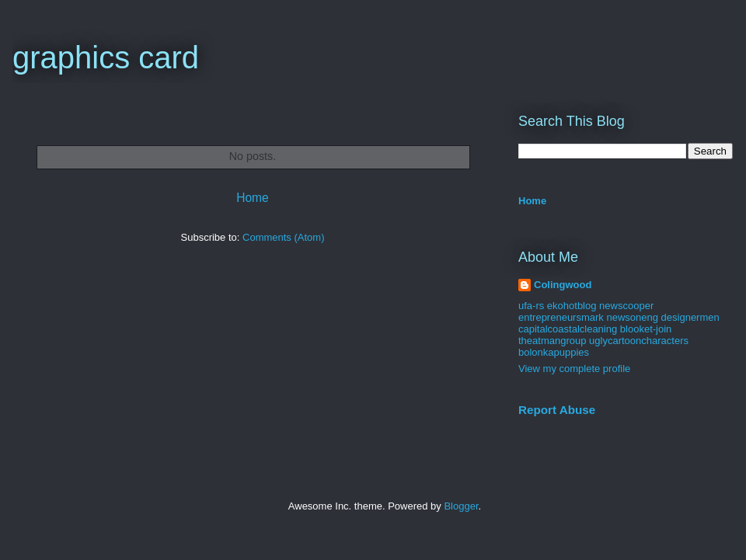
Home (253, 198)
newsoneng (632, 317)
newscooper (626, 306)
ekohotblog (572, 306)
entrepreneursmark (561, 317)
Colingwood (563, 285)
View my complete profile (574, 369)
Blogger (461, 506)
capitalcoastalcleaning (568, 329)
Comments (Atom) (283, 237)
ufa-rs (531, 306)
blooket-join (646, 329)
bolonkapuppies (554, 352)
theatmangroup (552, 341)
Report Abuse (557, 410)
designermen (690, 317)
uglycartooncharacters (639, 341)
